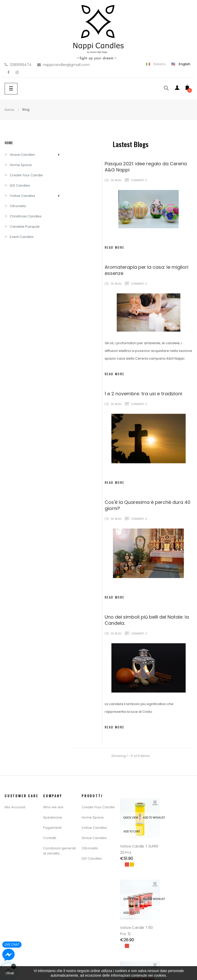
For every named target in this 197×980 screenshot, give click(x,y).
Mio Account (15, 807)
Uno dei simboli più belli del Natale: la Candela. (147, 620)
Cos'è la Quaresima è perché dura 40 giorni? (147, 505)
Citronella (18, 206)
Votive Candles (22, 196)
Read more (115, 247)
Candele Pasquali (25, 227)
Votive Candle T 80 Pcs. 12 (175, 843)
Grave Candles (22, 155)
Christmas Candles (26, 216)
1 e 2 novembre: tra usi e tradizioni (143, 394)
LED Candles (20, 185)
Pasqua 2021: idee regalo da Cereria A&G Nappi (146, 167)
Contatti (50, 838)
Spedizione (53, 817)
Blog (118, 180)
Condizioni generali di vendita (59, 851)
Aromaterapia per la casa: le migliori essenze (146, 270)
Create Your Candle (26, 175)
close (10, 973)
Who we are (53, 807)
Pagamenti (52, 828)
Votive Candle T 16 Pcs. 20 (136, 919)
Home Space (21, 165)
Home (9, 143)
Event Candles (22, 237)
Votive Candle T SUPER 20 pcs (134, 843)
